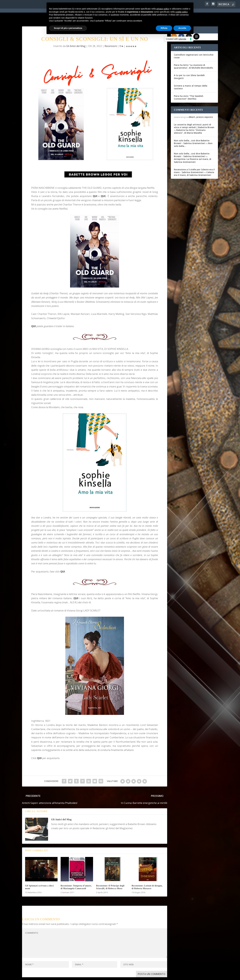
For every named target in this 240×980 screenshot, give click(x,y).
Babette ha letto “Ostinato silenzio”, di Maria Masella (190, 120)
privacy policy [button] (163, 9)
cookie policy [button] (181, 12)
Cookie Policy (107, 976)
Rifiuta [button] (164, 28)
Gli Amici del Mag (61, 808)
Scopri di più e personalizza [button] (68, 28)
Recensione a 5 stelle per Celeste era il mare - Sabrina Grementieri (194, 159)
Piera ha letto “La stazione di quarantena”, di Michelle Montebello (193, 55)
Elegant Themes (45, 976)
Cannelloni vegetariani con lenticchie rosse (194, 44)
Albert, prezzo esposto (201, 105)
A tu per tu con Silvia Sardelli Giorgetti (189, 65)
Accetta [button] (182, 28)
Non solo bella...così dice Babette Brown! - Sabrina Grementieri (192, 130)
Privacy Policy (91, 976)
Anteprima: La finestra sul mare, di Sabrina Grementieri (193, 149)
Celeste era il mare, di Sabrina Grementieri (194, 162)
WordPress (76, 976)
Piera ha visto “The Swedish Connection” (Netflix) (189, 86)
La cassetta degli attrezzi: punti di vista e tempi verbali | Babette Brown (194, 114)
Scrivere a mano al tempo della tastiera (191, 75)
